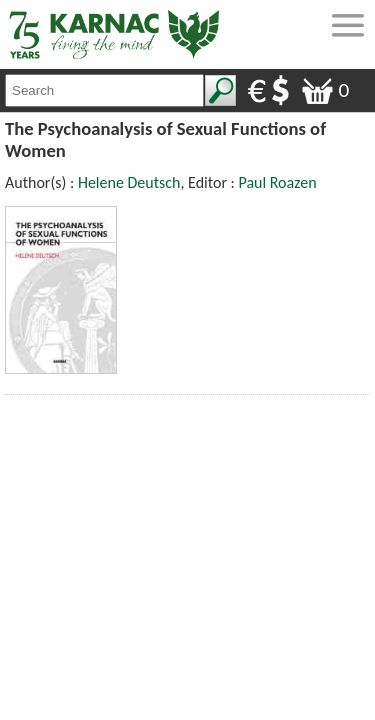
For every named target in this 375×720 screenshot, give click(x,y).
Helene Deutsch (129, 182)
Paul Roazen (277, 182)
